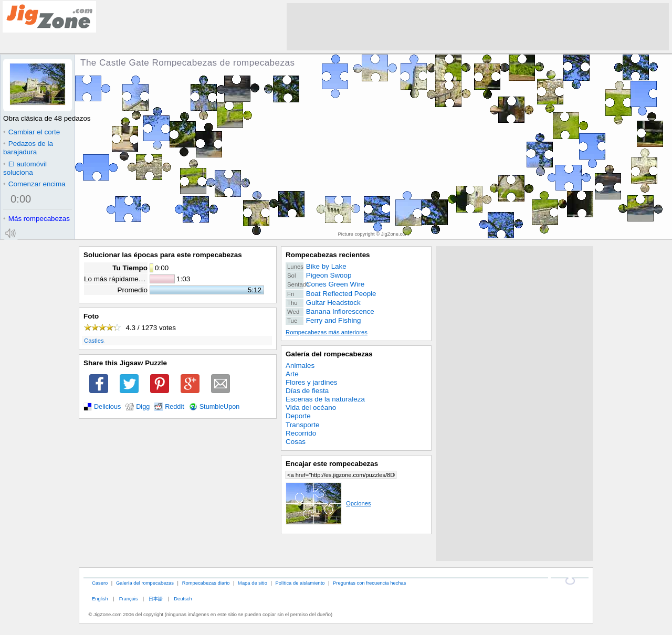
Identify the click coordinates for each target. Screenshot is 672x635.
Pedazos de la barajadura (28, 148)
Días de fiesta (307, 391)
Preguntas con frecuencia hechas (369, 583)
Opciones (328, 503)
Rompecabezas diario (206, 583)
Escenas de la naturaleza (325, 399)
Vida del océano (311, 408)
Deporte (298, 416)
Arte (292, 374)
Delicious (107, 407)
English (100, 599)
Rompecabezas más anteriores (327, 332)
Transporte (302, 425)
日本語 (156, 599)
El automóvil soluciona (25, 168)
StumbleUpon (220, 407)
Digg (143, 407)
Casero (100, 583)
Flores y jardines (312, 382)
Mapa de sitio (253, 583)
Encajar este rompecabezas (332, 464)
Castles (94, 341)
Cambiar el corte (31, 132)
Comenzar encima (34, 184)
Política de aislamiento (300, 583)
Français (129, 599)
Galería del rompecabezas (329, 354)
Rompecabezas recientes (328, 255)
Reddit (175, 407)
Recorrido (301, 433)
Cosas (296, 442)
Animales (300, 366)
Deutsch (183, 599)
